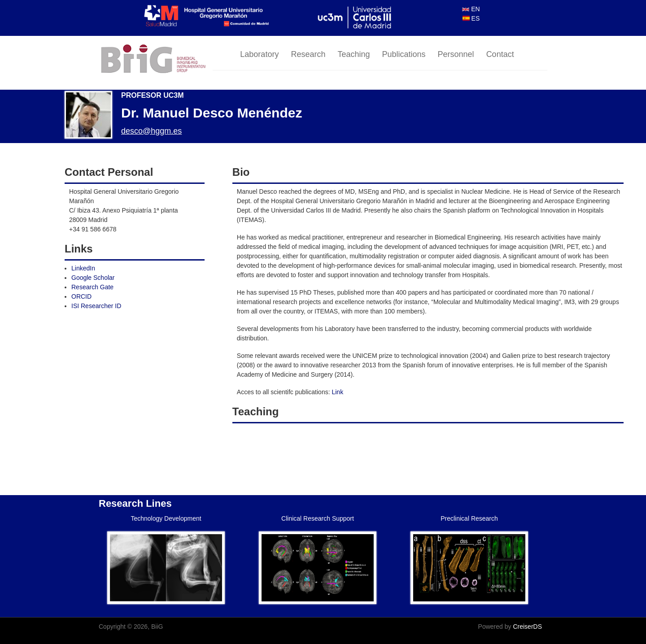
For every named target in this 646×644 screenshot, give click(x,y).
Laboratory (259, 54)
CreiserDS (527, 627)
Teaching (354, 54)
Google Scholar (93, 278)
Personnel (456, 54)
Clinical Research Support (318, 518)
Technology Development (166, 518)
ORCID (81, 296)
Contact (500, 54)
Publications (404, 54)
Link (337, 392)
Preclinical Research (469, 518)
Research (308, 54)
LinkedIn (83, 268)
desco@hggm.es (151, 131)
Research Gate (92, 287)
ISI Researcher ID (96, 306)
